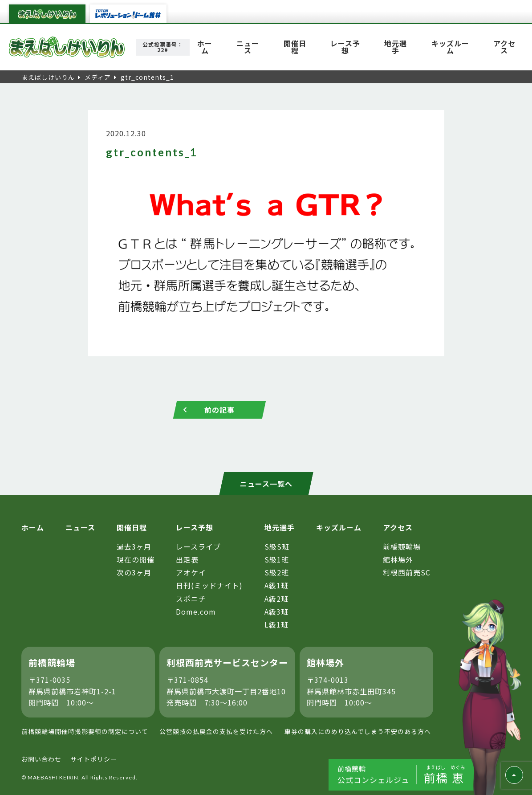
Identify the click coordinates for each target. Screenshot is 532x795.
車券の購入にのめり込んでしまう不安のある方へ (358, 731)
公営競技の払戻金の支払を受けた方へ (216, 731)
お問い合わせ (41, 759)
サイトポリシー (94, 759)
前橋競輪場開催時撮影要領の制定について (85, 731)
